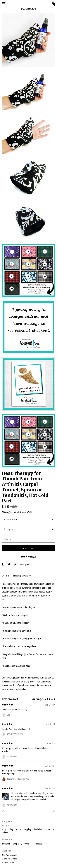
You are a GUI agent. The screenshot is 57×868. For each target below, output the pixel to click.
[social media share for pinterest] (15, 564)
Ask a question (26, 564)
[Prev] (3, 811)
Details (6, 576)
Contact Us (49, 829)
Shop (4, 829)
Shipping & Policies (22, 576)
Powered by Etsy (9, 863)
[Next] (54, 811)
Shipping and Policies (33, 829)
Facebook (39, 844)
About (18, 829)
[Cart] (54, 5)
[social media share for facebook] (3, 564)
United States (19, 512)
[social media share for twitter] (9, 564)
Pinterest (28, 844)
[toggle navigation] (4, 4)
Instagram (6, 844)
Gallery (5, 832)
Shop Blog (18, 844)
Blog (11, 829)
